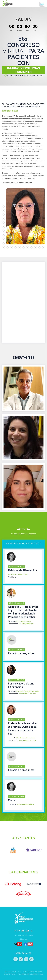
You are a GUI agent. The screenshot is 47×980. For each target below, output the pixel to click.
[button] (23, 566)
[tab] (23, 566)
